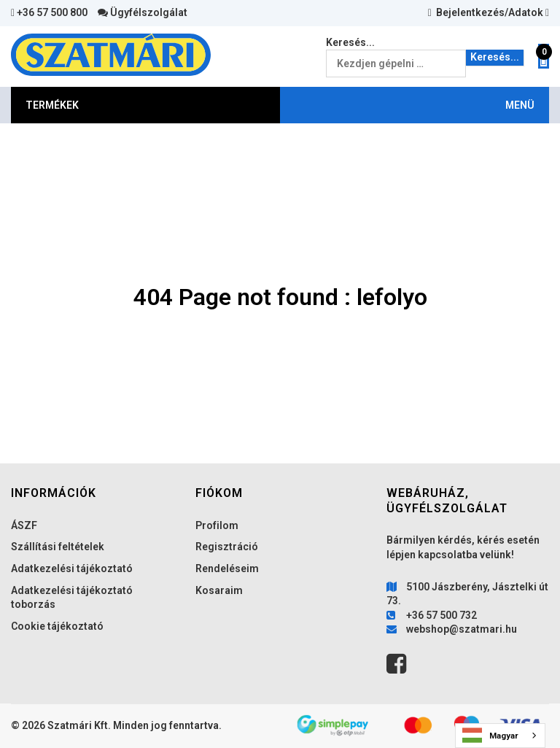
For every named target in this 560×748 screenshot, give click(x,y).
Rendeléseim (227, 568)
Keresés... (350, 42)
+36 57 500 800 (49, 12)
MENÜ (520, 105)
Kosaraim (219, 590)
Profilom (217, 525)
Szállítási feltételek (58, 547)
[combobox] (500, 736)
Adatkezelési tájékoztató (72, 568)
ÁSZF (24, 525)
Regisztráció (227, 547)
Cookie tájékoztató (57, 626)
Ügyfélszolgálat (143, 12)
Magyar (490, 735)
